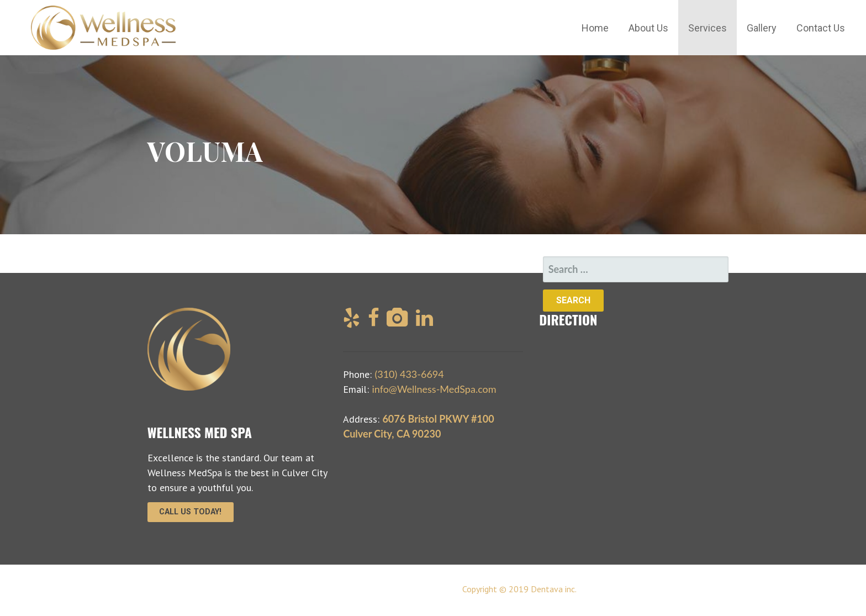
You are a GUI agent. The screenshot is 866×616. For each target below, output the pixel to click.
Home (595, 28)
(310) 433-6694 (409, 374)
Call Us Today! (190, 512)
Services (707, 28)
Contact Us (821, 28)
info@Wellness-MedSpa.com (434, 389)
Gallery (762, 28)
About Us (648, 28)
